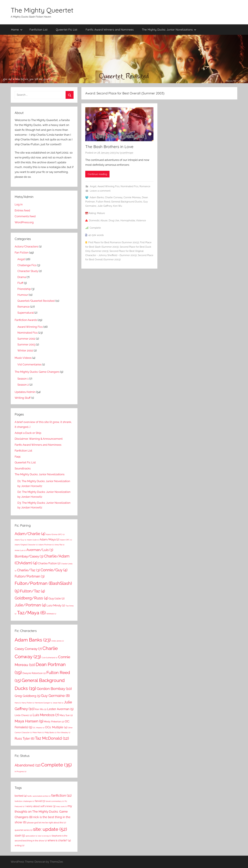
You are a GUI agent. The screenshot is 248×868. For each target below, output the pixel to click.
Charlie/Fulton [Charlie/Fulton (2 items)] (49, 563)
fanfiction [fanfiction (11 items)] (61, 795)
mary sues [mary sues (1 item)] (62, 806)
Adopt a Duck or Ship (28, 433)
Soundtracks (23, 468)
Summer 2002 (26, 339)
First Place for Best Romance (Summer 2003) (114, 242)
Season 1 (23, 379)
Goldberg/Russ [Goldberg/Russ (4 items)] (31, 598)
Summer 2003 (26, 344)
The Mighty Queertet (42, 10)
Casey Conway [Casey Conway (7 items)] (28, 649)
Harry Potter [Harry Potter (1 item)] (28, 703)
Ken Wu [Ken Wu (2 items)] (41, 709)
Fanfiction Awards (26, 320)
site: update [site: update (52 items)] (50, 829)
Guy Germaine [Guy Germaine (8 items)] (55, 696)
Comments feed (25, 216)
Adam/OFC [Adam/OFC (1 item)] (66, 540)
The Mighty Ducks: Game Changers (37, 372)
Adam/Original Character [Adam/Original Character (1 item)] (26, 545)
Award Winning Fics (108, 186)
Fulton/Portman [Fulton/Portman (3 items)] (30, 576)
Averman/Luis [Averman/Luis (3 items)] (40, 550)
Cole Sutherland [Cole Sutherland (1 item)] (50, 658)
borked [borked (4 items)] (21, 796)
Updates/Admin (25, 392)
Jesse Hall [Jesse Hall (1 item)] (58, 703)
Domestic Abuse (98, 220)
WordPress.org (24, 222)
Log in (19, 204)
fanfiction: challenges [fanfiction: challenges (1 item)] (24, 801)
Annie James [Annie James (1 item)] (58, 641)
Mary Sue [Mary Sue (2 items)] (66, 715)
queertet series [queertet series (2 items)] (24, 830)
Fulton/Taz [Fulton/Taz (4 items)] (32, 591)
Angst (93, 186)
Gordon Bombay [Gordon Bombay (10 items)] (54, 689)
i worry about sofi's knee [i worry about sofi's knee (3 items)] (40, 806)
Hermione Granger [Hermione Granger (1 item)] (44, 703)
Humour (23, 295)
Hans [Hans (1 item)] (18, 703)
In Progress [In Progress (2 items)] (21, 771)
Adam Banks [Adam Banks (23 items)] (33, 640)
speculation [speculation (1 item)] (31, 836)
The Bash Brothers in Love (109, 147)
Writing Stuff (23, 398)
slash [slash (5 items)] (20, 836)
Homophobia (128, 220)
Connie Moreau (132, 197)
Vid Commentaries (29, 364)
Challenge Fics (27, 265)
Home (17, 29)
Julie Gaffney (105, 206)
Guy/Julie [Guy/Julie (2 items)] (57, 598)
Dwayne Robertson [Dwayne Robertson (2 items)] (34, 673)
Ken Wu (118, 206)
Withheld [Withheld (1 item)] (51, 614)
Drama (22, 277)
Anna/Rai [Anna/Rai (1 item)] (59, 545)
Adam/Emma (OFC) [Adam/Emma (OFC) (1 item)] (55, 534)
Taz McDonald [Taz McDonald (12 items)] (52, 738)
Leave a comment (100, 191)
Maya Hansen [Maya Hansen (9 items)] (29, 721)
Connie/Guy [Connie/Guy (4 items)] (54, 570)
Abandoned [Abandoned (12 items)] (28, 765)
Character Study (28, 271)
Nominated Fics (129, 186)
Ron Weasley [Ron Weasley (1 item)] (64, 732)
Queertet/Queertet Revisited (36, 301)
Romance (145, 186)
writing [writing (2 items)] (19, 845)
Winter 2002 (25, 350)
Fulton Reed (103, 202)
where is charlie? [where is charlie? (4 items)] (59, 840)
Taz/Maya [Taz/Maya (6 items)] (31, 613)
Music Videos (23, 358)
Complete (95, 228)
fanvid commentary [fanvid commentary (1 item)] (55, 801)
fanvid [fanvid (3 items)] (40, 801)
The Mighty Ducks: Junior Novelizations (169, 29)
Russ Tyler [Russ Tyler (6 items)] (24, 738)
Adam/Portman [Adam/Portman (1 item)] (46, 545)
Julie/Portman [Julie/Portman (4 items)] (30, 605)
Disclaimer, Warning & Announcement (39, 439)
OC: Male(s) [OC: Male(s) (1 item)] (39, 728)
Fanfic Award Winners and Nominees (110, 29)
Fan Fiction (22, 253)
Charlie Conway (114, 197)
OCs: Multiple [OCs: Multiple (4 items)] (56, 727)
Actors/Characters (26, 246)
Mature (101, 213)
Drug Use (114, 220)
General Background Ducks (127, 202)
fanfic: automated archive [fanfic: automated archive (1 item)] (39, 796)
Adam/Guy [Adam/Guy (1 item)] (21, 540)
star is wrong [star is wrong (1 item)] (45, 836)
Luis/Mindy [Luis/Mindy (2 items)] (56, 605)
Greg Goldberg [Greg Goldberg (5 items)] (28, 696)
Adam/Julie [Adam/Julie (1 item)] (33, 540)
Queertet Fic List (67, 29)
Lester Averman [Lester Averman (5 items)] (60, 709)
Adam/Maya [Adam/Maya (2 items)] (49, 539)
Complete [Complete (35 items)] (56, 765)
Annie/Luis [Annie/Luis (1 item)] (20, 550)
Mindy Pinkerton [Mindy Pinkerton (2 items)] (54, 722)
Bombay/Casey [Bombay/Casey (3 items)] (29, 556)
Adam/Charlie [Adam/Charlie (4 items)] (30, 534)
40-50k (92, 235)
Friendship (24, 289)
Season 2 (23, 385)
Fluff (20, 283)
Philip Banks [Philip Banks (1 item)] (51, 732)
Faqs (18, 457)
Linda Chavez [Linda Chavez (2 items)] (23, 715)
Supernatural (26, 313)
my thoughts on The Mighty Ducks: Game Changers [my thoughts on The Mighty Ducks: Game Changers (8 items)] (43, 811)
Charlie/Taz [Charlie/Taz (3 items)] (28, 570)
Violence (141, 220)
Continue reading (97, 174)
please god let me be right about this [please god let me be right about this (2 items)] (46, 823)
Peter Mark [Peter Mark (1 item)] (38, 732)
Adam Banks (97, 197)
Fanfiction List (38, 29)
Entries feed (22, 210)
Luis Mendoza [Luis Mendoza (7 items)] (46, 715)
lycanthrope (127, 153)
